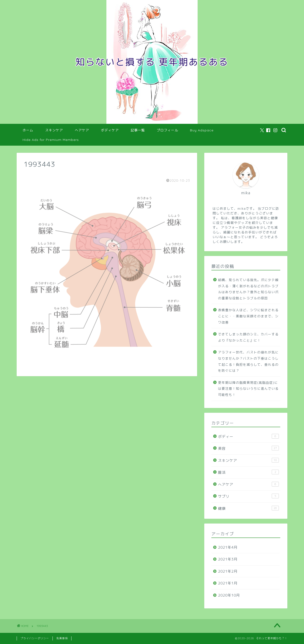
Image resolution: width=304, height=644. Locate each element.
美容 (248, 448)
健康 (248, 508)
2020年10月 (229, 595)
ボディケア (110, 130)
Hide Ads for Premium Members (51, 140)
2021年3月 (228, 559)
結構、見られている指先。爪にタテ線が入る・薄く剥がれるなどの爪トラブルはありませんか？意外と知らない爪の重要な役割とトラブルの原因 (248, 289)
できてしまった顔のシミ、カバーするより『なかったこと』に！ (248, 337)
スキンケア (54, 130)
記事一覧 (138, 130)
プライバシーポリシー (35, 638)
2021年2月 (228, 571)
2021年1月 (228, 583)
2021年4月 (228, 547)
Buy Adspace (202, 130)
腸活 (248, 472)
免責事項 (62, 638)
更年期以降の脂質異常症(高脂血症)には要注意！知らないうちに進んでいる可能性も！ (248, 389)
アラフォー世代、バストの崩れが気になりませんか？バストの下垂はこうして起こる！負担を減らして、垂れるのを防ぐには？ (248, 361)
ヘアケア (82, 130)
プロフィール (167, 130)
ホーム (28, 130)
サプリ (248, 496)
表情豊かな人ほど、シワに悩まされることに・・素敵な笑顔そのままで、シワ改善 (248, 316)
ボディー (248, 436)
